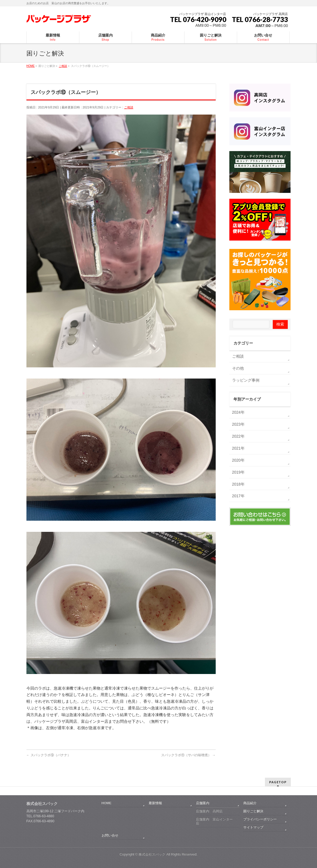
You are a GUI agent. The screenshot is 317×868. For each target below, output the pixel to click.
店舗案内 (203, 802)
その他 (238, 368)
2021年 (238, 448)
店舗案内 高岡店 (209, 811)
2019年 (238, 472)
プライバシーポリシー (260, 819)
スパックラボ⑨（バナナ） (49, 755)
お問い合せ (110, 835)
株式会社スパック (42, 803)
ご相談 (129, 107)
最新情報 (155, 802)
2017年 (238, 496)
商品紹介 (250, 802)
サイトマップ (253, 827)
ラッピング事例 (246, 380)
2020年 (238, 460)
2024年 (238, 412)
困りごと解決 (253, 811)
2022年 (238, 436)
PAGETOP (278, 781)
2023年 (238, 424)
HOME (107, 802)
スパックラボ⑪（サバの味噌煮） (188, 755)
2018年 (238, 484)
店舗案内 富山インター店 (214, 821)
